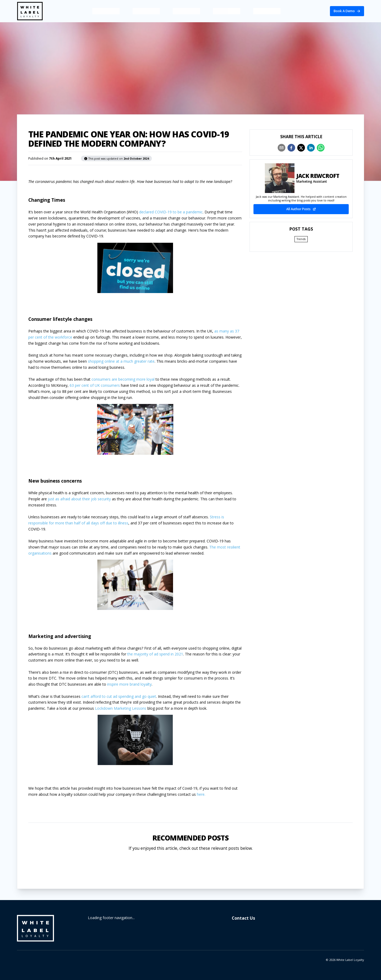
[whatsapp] (321, 148)
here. (201, 794)
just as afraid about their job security (79, 499)
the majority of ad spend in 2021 (155, 654)
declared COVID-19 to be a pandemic (171, 212)
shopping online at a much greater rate (121, 361)
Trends (301, 239)
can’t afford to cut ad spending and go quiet (119, 696)
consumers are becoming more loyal (124, 379)
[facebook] (291, 148)
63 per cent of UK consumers (95, 385)
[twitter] (301, 148)
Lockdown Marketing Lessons (121, 708)
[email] (282, 148)
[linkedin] (311, 148)
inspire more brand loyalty (129, 684)
